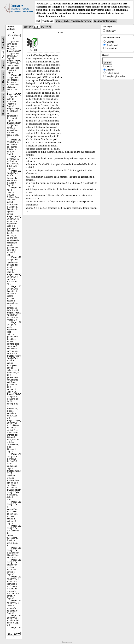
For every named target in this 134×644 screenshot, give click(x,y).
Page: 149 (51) (14, 109)
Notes (3, 88)
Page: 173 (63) (14, 313)
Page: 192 (16, 577)
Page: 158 (16, 188)
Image (59, 21)
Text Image (48, 21)
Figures (3, 65)
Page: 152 (16, 140)
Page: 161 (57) (14, 216)
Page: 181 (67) (14, 471)
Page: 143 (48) (14, 61)
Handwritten (3, 77)
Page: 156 (16, 171)
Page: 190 (16, 560)
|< (30, 27)
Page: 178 (16, 454)
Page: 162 (16, 257)
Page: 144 (16, 75)
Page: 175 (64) (14, 356)
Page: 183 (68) (14, 490)
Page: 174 (16, 322)
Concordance (3, 100)
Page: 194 (16, 601)
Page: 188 (16, 526)
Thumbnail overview (81, 21)
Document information (105, 21)
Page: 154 (16, 157)
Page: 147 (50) (14, 94)
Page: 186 (16, 502)
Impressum (67, 642)
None (3, 112)
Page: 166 (16, 286)
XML (66, 21)
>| (50, 27)
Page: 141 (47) (14, 51)
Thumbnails (3, 43)
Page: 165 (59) (14, 274)
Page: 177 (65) (14, 421)
